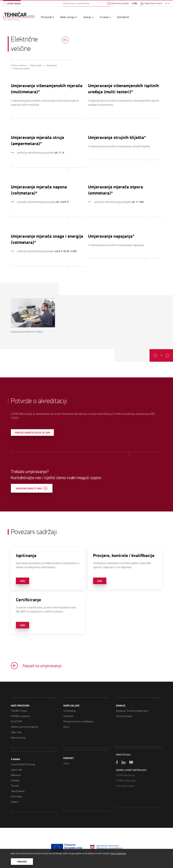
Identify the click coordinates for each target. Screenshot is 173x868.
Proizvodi (46, 17)
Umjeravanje (69, 696)
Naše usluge (67, 17)
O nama (104, 17)
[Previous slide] (167, 355)
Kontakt (122, 17)
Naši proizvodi (20, 698)
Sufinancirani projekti (120, 3)
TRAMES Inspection (20, 708)
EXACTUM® (16, 714)
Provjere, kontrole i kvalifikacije (78, 706)
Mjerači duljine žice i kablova (25, 719)
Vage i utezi (16, 724)
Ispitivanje (68, 701)
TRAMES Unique (19, 703)
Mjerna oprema (18, 730)
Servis (66, 712)
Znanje (87, 17)
